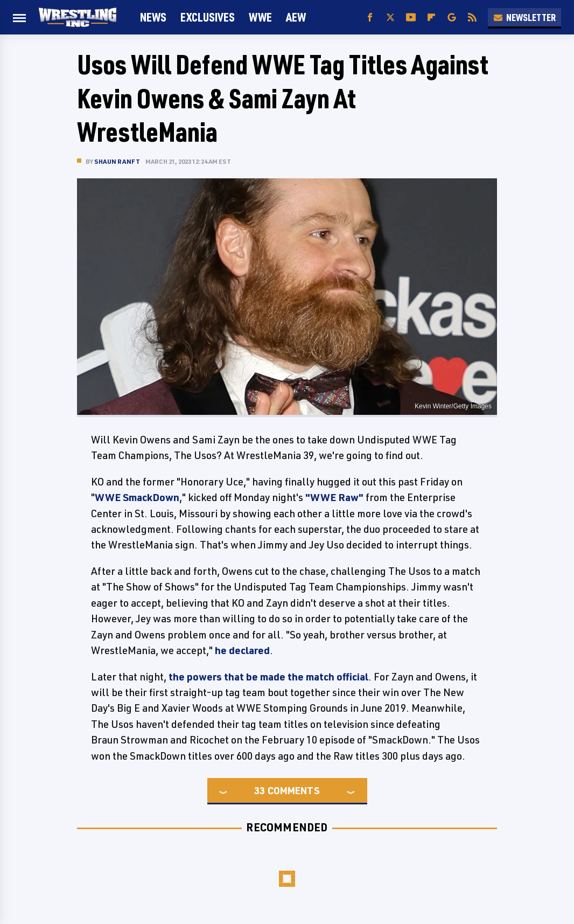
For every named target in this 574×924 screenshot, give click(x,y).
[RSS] (472, 18)
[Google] (452, 18)
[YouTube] (411, 18)
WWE (260, 17)
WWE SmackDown (137, 497)
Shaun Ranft (117, 161)
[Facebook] (370, 18)
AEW (296, 17)
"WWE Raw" (334, 497)
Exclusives (208, 17)
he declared (242, 650)
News (153, 17)
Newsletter (524, 17)
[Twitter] (390, 18)
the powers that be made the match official (268, 677)
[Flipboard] (431, 18)
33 (260, 790)
